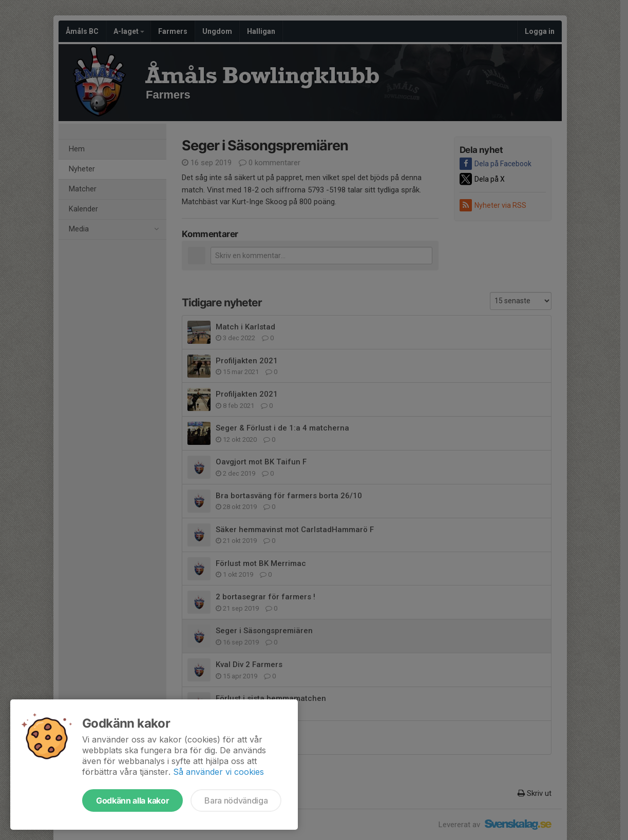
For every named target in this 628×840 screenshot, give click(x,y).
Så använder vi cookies (218, 772)
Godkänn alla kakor (132, 800)
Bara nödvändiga (236, 800)
